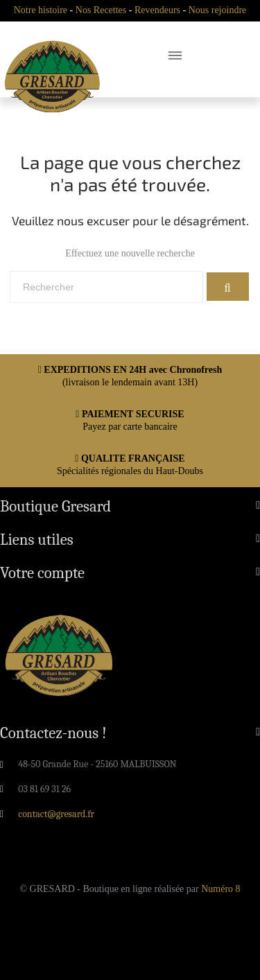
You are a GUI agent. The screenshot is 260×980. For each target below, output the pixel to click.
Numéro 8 (220, 889)
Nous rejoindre (218, 10)
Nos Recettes (101, 10)
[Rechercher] (106, 287)
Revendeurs (157, 10)
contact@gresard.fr (56, 814)
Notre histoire (41, 10)
